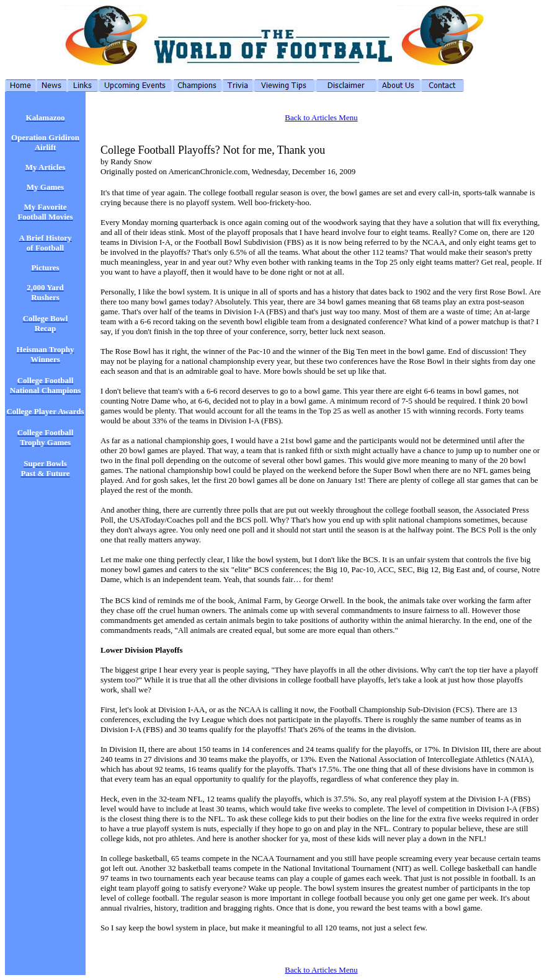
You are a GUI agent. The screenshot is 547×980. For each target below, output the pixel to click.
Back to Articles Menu (321, 117)
